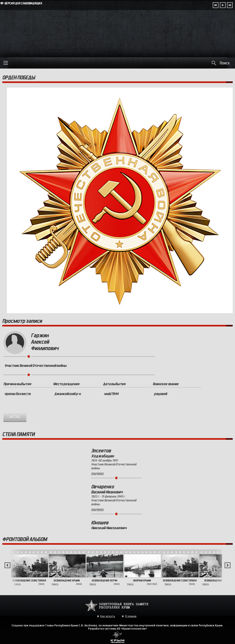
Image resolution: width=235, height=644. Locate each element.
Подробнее (97, 474)
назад (15, 417)
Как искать (108, 616)
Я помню (131, 616)
